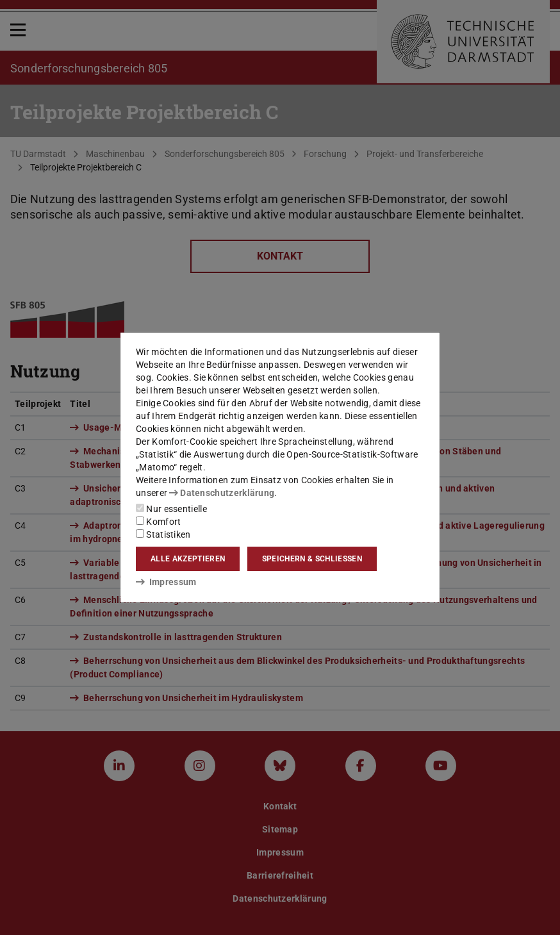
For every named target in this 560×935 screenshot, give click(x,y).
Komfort (158, 522)
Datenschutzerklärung (222, 493)
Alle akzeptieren (188, 559)
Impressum (166, 582)
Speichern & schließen (312, 559)
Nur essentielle (171, 509)
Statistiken (163, 534)
